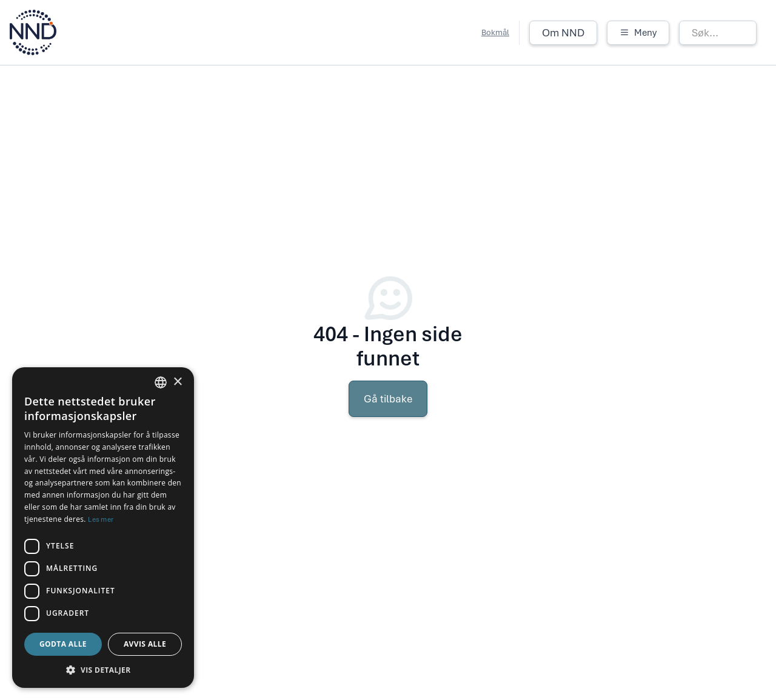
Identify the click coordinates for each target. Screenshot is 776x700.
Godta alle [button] (63, 644)
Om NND (563, 33)
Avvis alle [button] (145, 644)
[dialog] (103, 528)
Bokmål (495, 32)
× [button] (177, 382)
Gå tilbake (388, 399)
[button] (638, 33)
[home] (33, 32)
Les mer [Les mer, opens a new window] (101, 519)
